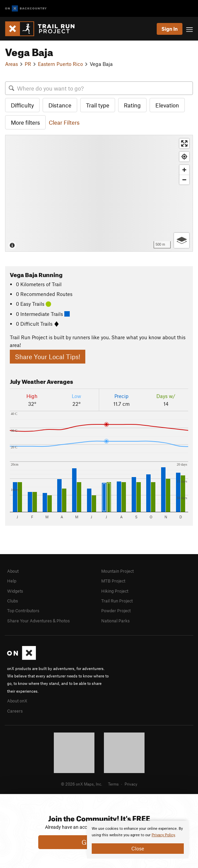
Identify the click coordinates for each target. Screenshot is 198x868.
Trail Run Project (117, 601)
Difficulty (22, 105)
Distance (60, 105)
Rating (132, 105)
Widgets (15, 591)
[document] (138, 840)
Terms (113, 784)
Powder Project (116, 611)
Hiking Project (115, 591)
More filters (25, 122)
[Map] (99, 193)
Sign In (170, 29)
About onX (17, 701)
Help (12, 581)
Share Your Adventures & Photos (38, 621)
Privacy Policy (163, 835)
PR (28, 64)
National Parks (115, 621)
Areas (12, 64)
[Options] (182, 240)
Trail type (98, 105)
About (13, 571)
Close (138, 848)
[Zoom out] (184, 180)
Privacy (131, 784)
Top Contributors (23, 611)
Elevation (167, 105)
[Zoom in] (184, 170)
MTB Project (113, 581)
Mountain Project (117, 571)
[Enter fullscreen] (184, 143)
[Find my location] (184, 157)
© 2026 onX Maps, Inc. (82, 784)
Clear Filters (64, 122)
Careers (15, 711)
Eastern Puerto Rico (60, 64)
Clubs (13, 601)
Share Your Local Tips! (48, 357)
